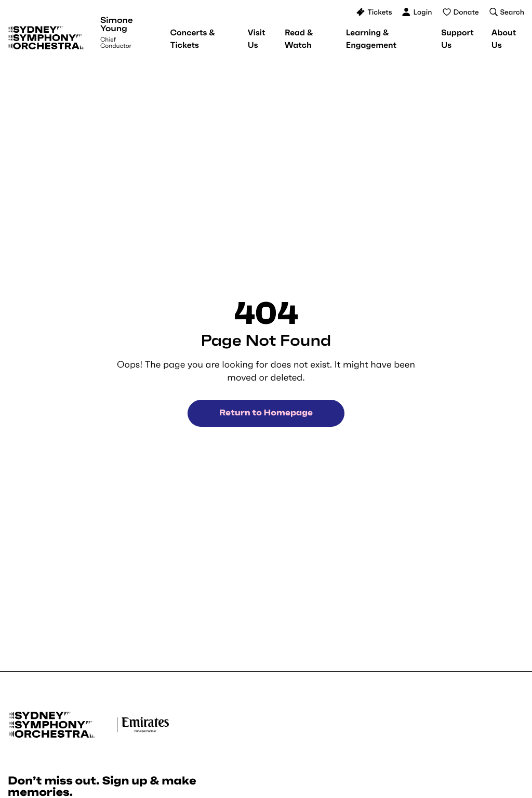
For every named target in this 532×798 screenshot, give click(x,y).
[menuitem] (193, 39)
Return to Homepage (266, 413)
